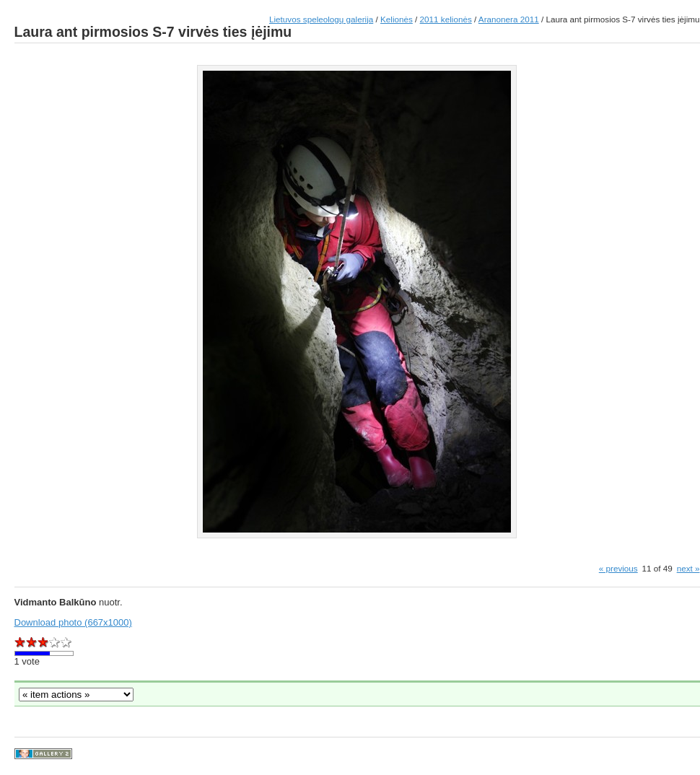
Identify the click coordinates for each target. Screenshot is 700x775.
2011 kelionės (446, 19)
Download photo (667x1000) (73, 622)
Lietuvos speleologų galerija (321, 19)
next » (688, 568)
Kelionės (397, 19)
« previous (618, 568)
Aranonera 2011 (509, 19)
